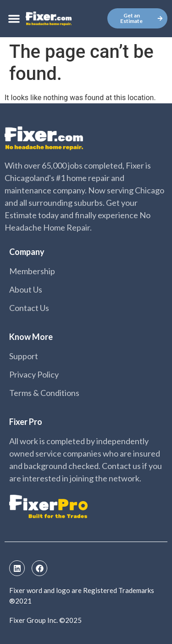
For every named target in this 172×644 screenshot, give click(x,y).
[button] (14, 19)
